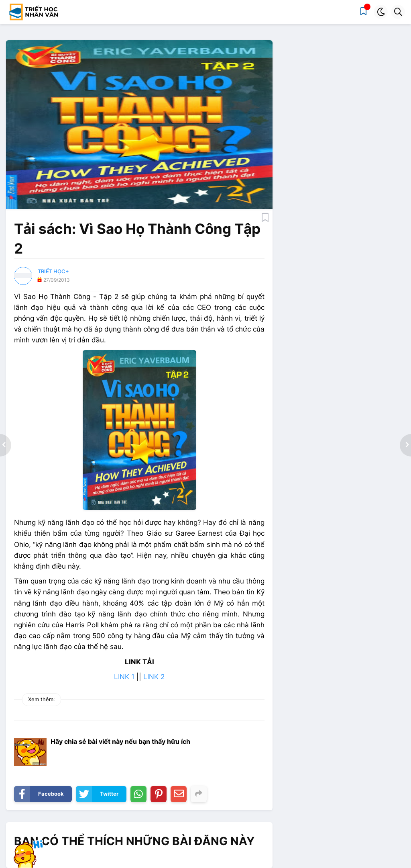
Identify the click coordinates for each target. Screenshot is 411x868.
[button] (381, 12)
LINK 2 (154, 677)
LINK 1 (124, 677)
